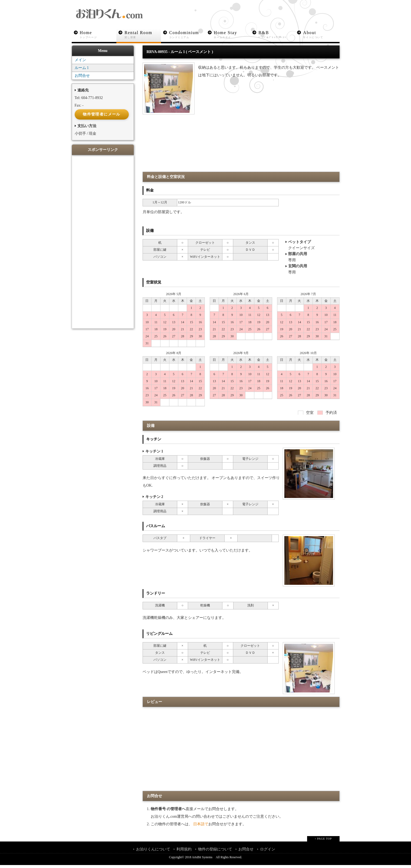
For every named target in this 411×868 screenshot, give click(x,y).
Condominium (188, 35)
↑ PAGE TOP (323, 842)
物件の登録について (215, 852)
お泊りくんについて (153, 852)
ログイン (268, 852)
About (322, 35)
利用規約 (184, 852)
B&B (277, 35)
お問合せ (82, 79)
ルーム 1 (82, 71)
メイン (80, 63)
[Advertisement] (241, 160)
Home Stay (232, 35)
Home (98, 35)
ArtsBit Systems (202, 860)
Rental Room (143, 35)
